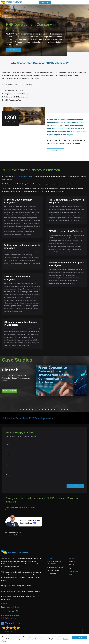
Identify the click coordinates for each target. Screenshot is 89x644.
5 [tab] (33, 409)
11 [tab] (52, 409)
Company (72, 558)
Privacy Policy (6, 586)
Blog (70, 575)
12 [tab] (55, 409)
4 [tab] (30, 409)
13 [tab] (58, 409)
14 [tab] (61, 409)
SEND (75, 486)
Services (50, 558)
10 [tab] (49, 409)
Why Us (71, 565)
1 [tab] (20, 409)
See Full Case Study (10, 391)
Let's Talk (45, 2)
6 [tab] (36, 409)
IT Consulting (52, 574)
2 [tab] (23, 409)
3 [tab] (27, 409)
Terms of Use (16, 586)
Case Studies (73, 571)
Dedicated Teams (53, 570)
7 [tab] (39, 409)
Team (71, 568)
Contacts (4, 604)
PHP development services (24, 177)
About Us (72, 562)
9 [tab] (45, 409)
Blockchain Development (56, 567)
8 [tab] (42, 409)
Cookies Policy (26, 586)
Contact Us (14, 50)
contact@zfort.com (15, 535)
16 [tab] (67, 409)
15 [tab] (64, 409)
